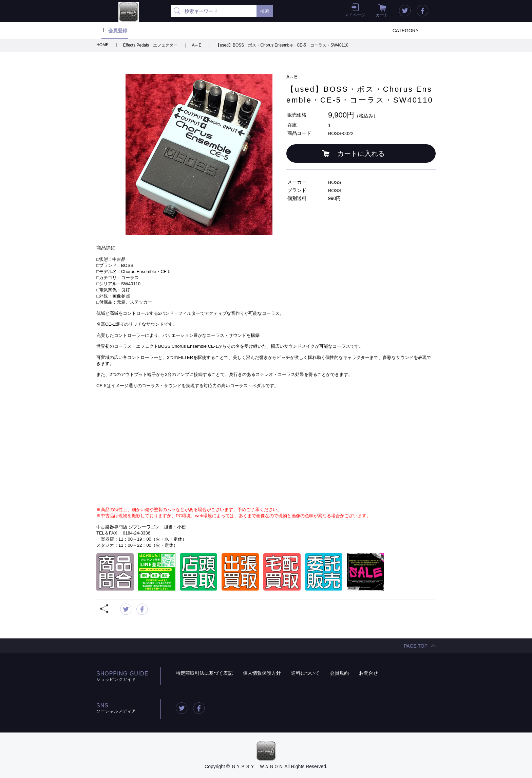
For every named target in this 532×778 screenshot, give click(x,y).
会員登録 (118, 31)
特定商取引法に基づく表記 (204, 673)
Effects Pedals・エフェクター (151, 45)
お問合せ (368, 673)
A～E (197, 45)
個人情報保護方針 (262, 673)
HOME (103, 45)
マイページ (355, 15)
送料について (305, 673)
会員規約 (339, 673)
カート (382, 15)
